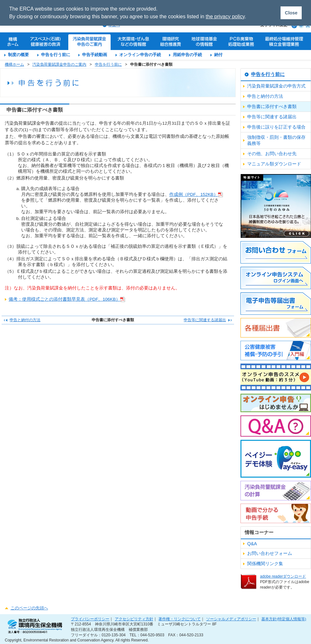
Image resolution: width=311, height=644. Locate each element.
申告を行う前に (56, 55)
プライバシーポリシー (90, 619)
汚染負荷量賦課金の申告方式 (276, 86)
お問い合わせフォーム (270, 553)
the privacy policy (225, 17)
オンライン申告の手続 (140, 55)
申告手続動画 (95, 55)
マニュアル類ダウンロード (274, 164)
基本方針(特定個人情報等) (284, 619)
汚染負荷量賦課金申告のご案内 (59, 64)
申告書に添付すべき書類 (272, 106)
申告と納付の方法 (25, 320)
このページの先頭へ (29, 608)
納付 (218, 55)
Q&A (252, 544)
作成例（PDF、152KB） (194, 194)
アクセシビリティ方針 (134, 619)
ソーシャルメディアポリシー (231, 619)
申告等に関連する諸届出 (205, 320)
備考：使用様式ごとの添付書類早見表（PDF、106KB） (64, 299)
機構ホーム (14, 64)
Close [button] (291, 13)
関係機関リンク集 (265, 564)
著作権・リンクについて (180, 619)
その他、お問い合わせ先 (272, 154)
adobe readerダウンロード (283, 576)
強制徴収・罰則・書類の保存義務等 (276, 140)
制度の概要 (18, 55)
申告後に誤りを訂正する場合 (276, 127)
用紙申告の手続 (187, 55)
